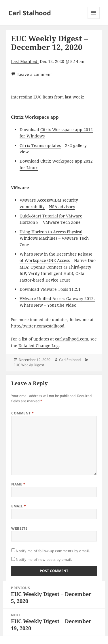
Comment (22, 413)
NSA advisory (62, 207)
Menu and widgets (94, 19)
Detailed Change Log (39, 346)
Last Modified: (25, 61)
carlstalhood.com (72, 339)
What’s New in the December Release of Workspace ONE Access (56, 257)
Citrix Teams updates (40, 145)
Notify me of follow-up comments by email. (53, 551)
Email (19, 506)
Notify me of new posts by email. (44, 560)
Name (18, 484)
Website (19, 528)
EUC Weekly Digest (29, 365)
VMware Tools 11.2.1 (60, 289)
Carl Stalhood (30, 13)
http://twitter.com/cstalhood (38, 326)
